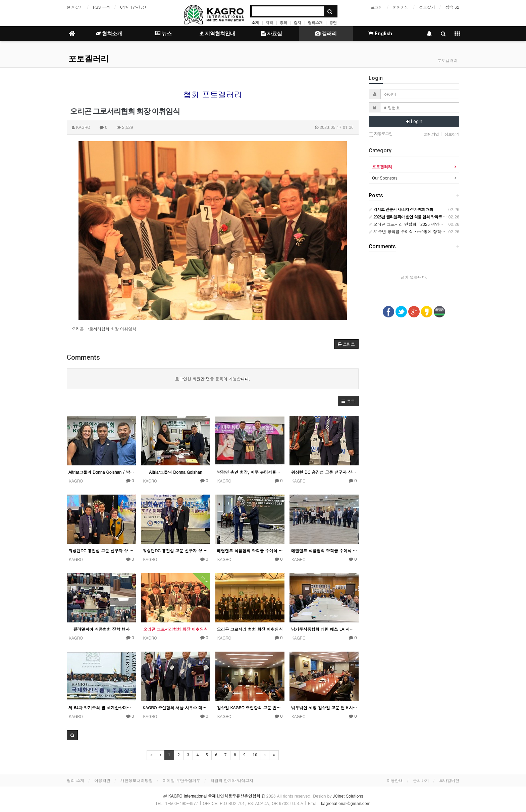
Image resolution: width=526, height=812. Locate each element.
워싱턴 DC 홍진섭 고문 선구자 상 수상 (324, 472)
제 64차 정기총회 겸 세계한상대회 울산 (101, 707)
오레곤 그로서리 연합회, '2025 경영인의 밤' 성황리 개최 (423, 224)
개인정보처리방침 (137, 780)
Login (414, 121)
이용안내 (395, 780)
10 (255, 755)
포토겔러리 (89, 59)
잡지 (297, 22)
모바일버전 (449, 780)
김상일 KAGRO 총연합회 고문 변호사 (250, 707)
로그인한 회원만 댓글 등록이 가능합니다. (213, 379)
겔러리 (326, 34)
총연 (333, 22)
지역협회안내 (217, 34)
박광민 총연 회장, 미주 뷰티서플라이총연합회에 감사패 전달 (250, 472)
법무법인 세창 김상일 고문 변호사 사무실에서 (324, 707)
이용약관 (102, 780)
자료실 (272, 34)
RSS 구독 (101, 7)
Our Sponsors (385, 178)
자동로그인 (381, 134)
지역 (269, 22)
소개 (255, 22)
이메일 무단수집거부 (181, 780)
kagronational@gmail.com (346, 803)
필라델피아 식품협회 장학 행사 (101, 629)
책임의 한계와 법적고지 (232, 780)
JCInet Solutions (348, 796)
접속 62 (452, 7)
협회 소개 (75, 780)
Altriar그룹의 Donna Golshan (175, 472)
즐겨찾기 (75, 7)
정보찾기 (427, 7)
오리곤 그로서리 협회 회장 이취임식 (250, 629)
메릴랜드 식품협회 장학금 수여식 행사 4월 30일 (250, 550)
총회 (283, 22)
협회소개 (315, 22)
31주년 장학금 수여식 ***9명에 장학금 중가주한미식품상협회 (428, 231)
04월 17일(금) (133, 7)
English (380, 34)
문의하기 (421, 780)
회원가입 (401, 7)
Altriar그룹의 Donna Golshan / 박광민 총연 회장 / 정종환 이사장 (101, 472)
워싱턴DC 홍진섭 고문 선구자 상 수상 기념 (101, 550)
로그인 (377, 7)
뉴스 (163, 34)
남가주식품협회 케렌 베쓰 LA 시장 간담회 (324, 629)
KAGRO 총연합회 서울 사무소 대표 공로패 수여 (175, 707)
